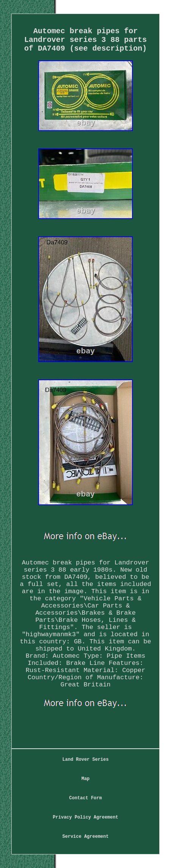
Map (85, 779)
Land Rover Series (85, 760)
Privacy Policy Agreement (86, 817)
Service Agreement (85, 837)
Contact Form (85, 798)
